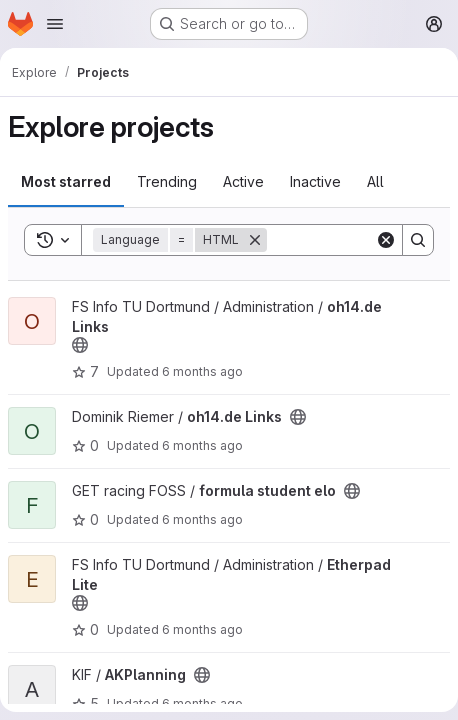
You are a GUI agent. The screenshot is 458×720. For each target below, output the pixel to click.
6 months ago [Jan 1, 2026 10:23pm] (202, 519)
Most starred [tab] (66, 181)
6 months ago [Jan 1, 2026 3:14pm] (202, 629)
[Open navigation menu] (55, 24)
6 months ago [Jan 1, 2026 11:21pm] (202, 371)
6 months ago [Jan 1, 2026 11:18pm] (202, 445)
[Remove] (255, 240)
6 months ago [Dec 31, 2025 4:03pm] (202, 703)
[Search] (418, 240)
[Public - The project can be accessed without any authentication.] (80, 345)
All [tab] (375, 181)
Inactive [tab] (315, 181)
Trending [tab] (167, 181)
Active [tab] (243, 181)
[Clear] (386, 240)
